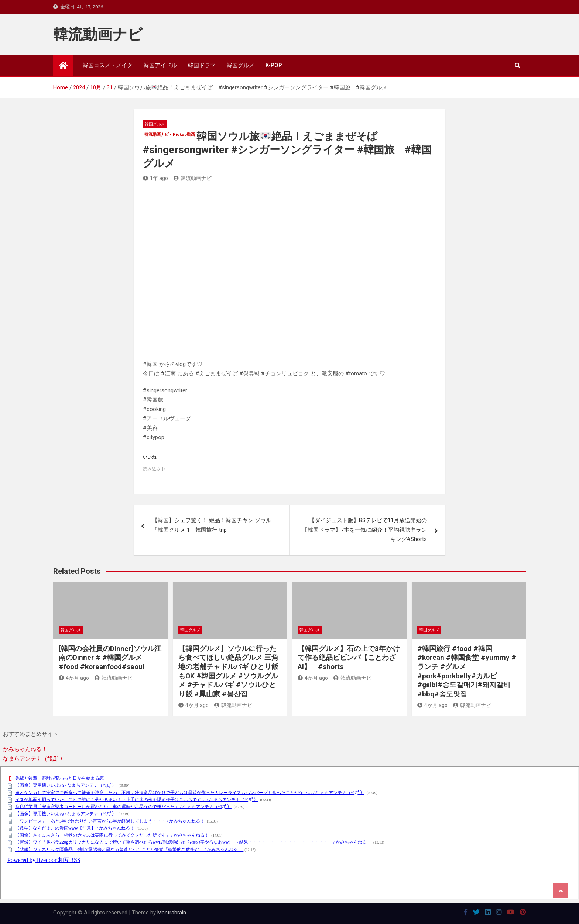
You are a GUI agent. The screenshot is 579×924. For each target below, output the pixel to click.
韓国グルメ (241, 65)
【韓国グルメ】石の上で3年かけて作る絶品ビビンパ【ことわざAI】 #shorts (349, 658)
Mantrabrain (172, 913)
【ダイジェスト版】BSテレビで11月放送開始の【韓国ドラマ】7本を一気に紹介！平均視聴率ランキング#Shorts (364, 530)
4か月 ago (74, 678)
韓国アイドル (160, 65)
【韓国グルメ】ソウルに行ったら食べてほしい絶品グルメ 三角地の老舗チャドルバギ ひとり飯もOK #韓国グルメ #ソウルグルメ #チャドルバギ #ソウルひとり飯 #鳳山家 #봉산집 (228, 671)
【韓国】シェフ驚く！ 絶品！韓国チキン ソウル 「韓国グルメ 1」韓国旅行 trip (212, 525)
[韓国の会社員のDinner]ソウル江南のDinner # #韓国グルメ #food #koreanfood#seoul (110, 658)
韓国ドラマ (202, 65)
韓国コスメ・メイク (108, 65)
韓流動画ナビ (98, 35)
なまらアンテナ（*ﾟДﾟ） (34, 759)
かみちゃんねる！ (25, 749)
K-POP (274, 65)
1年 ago (155, 178)
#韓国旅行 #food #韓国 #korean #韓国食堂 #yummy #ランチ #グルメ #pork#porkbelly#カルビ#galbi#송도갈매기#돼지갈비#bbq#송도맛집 (467, 671)
